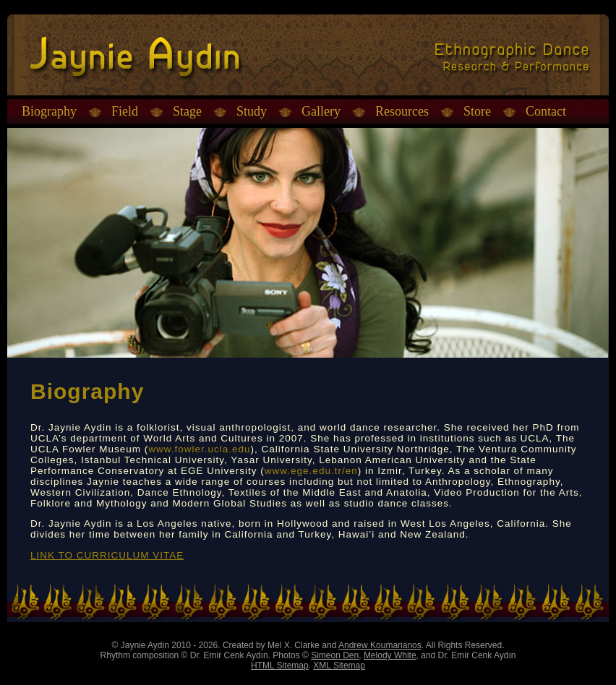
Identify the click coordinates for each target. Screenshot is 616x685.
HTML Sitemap (280, 665)
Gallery (321, 111)
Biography (49, 111)
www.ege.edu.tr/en (311, 471)
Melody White (390, 655)
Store (477, 111)
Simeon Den (335, 655)
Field (125, 111)
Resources (402, 111)
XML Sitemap (339, 665)
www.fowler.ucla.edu (199, 449)
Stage (187, 111)
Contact (546, 111)
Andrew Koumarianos (380, 645)
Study (252, 111)
